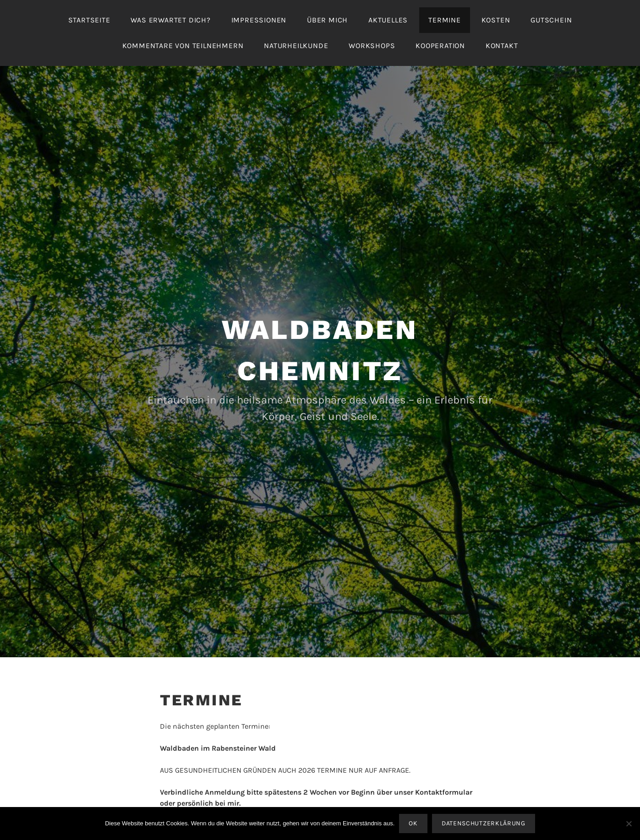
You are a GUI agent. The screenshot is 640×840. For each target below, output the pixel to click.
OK (413, 823)
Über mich (327, 20)
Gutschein (551, 20)
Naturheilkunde (296, 46)
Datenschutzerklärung (484, 823)
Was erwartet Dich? (170, 20)
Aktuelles (388, 20)
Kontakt (502, 46)
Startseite (89, 20)
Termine (445, 20)
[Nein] (629, 824)
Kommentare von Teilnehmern (183, 46)
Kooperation (440, 46)
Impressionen (259, 20)
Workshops (372, 46)
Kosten (496, 20)
